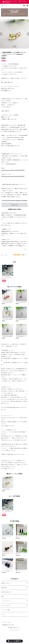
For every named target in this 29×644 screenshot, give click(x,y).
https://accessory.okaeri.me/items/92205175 (13, 170)
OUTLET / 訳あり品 (6, 592)
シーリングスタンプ (6, 605)
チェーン (3, 614)
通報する (26, 249)
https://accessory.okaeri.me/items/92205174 (13, 176)
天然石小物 (4, 588)
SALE (2, 597)
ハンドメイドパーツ (6, 601)
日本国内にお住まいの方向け (14, 209)
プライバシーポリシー (7, 622)
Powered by (15, 630)
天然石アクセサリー (6, 583)
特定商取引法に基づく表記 (8, 625)
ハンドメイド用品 (5, 610)
